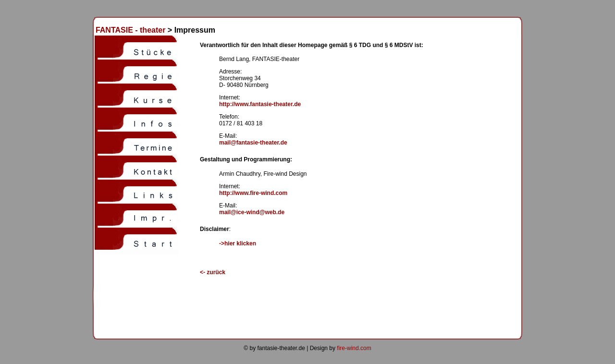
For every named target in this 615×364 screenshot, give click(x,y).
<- (213, 272)
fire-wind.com (354, 348)
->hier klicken (238, 243)
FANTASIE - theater (128, 30)
